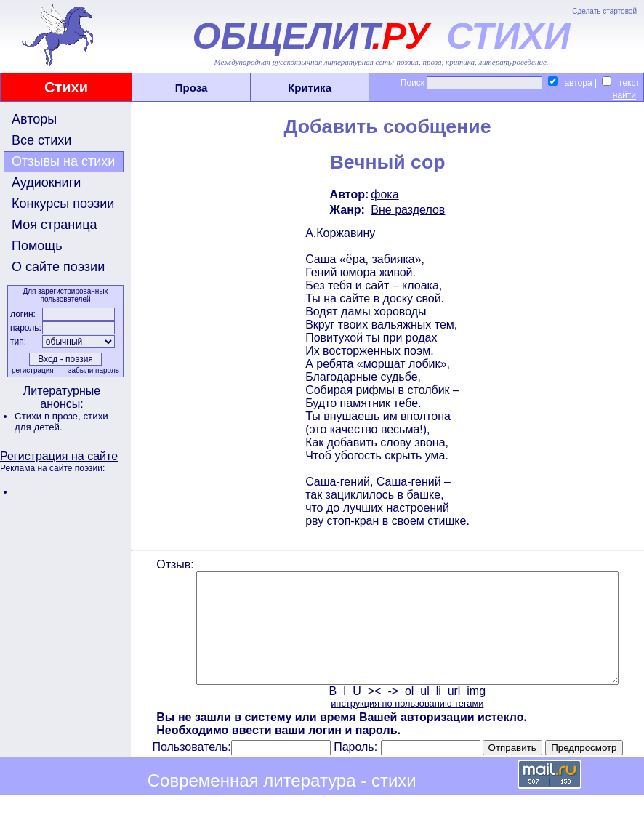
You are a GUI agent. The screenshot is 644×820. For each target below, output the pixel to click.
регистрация (31, 370)
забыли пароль (92, 370)
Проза (192, 88)
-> (392, 713)
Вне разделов (407, 210)
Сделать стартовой (604, 11)
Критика (310, 88)
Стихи (66, 87)
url (453, 713)
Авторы (34, 119)
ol (408, 713)
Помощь (37, 246)
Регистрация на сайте (59, 456)
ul (424, 713)
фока (384, 194)
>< (373, 713)
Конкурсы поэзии (63, 204)
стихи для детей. (61, 422)
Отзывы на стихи (63, 161)
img (475, 713)
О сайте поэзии (58, 267)
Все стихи (41, 140)
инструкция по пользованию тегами (406, 725)
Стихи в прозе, (49, 416)
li (437, 713)
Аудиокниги (46, 182)
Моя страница (55, 225)
